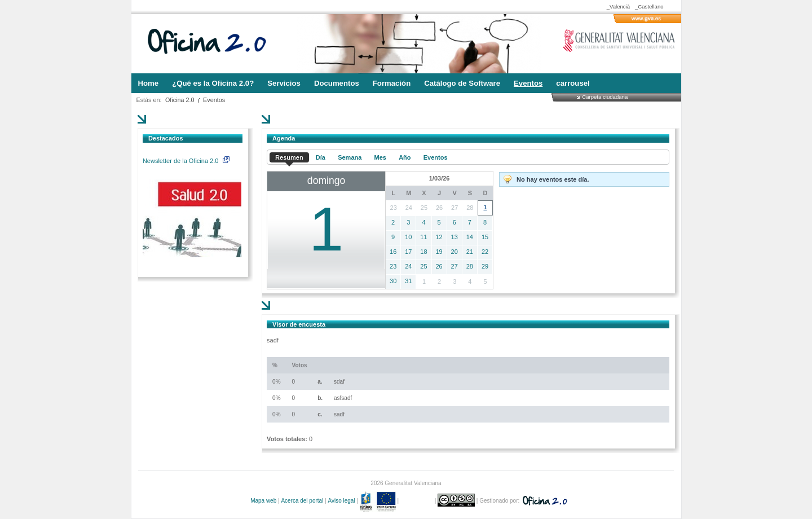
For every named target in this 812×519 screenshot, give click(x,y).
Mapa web (263, 501)
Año (405, 157)
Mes (380, 157)
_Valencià (618, 6)
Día (321, 157)
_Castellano (649, 6)
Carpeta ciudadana (605, 97)
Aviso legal (341, 501)
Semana (350, 157)
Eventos (214, 100)
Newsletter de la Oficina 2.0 (186, 161)
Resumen (289, 157)
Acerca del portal (302, 501)
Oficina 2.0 (180, 100)
